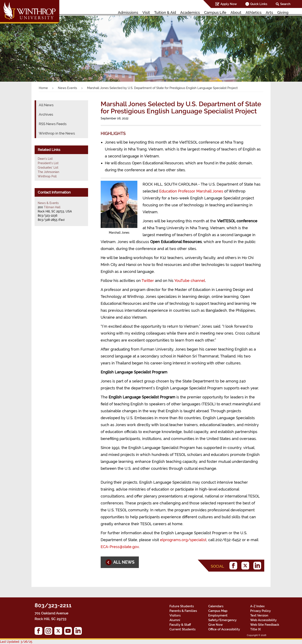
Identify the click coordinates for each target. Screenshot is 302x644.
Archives (46, 114)
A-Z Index (257, 606)
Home (43, 88)
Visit (146, 12)
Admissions (128, 12)
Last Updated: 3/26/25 (16, 642)
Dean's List (45, 159)
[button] (23, 45)
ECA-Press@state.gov (120, 547)
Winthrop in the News (57, 133)
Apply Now (229, 4)
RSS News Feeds (53, 124)
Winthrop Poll (47, 176)
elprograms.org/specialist (183, 540)
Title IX (256, 629)
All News (46, 105)
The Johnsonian (48, 172)
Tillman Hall (52, 207)
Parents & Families (183, 611)
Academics (190, 12)
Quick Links (259, 4)
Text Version (259, 615)
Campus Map (218, 611)
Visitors (175, 615)
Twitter (148, 281)
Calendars (216, 606)
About (236, 12)
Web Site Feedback (265, 625)
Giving (283, 12)
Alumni (175, 620)
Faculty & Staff (180, 625)
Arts (269, 12)
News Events (67, 88)
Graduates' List (48, 168)
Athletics (254, 12)
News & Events (48, 203)
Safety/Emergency (222, 620)
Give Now (215, 625)
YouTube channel (190, 281)
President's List (48, 163)
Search (285, 4)
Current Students (182, 629)
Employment (218, 615)
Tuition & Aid (165, 12)
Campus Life (215, 12)
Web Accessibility (263, 620)
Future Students (182, 606)
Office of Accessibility (224, 629)
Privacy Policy (260, 611)
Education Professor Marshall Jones (191, 191)
